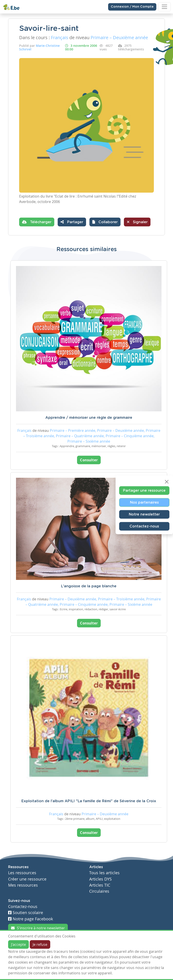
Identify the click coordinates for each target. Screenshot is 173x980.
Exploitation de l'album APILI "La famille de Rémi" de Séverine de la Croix (89, 801)
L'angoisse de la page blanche (89, 586)
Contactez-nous (144, 526)
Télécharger (37, 222)
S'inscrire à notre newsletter (38, 928)
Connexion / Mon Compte (132, 7)
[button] (105, 222)
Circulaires (99, 891)
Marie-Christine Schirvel (39, 47)
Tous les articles (104, 873)
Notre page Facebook (31, 919)
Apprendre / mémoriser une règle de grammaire (89, 418)
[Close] (167, 482)
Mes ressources (23, 885)
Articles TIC (100, 885)
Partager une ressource (144, 490)
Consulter (89, 460)
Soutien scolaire (26, 913)
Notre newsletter (144, 514)
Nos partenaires (144, 502)
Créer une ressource (27, 879)
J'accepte (18, 944)
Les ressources (22, 873)
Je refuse (40, 944)
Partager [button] (72, 222)
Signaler (137, 222)
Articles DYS (100, 879)
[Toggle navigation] (164, 7)
